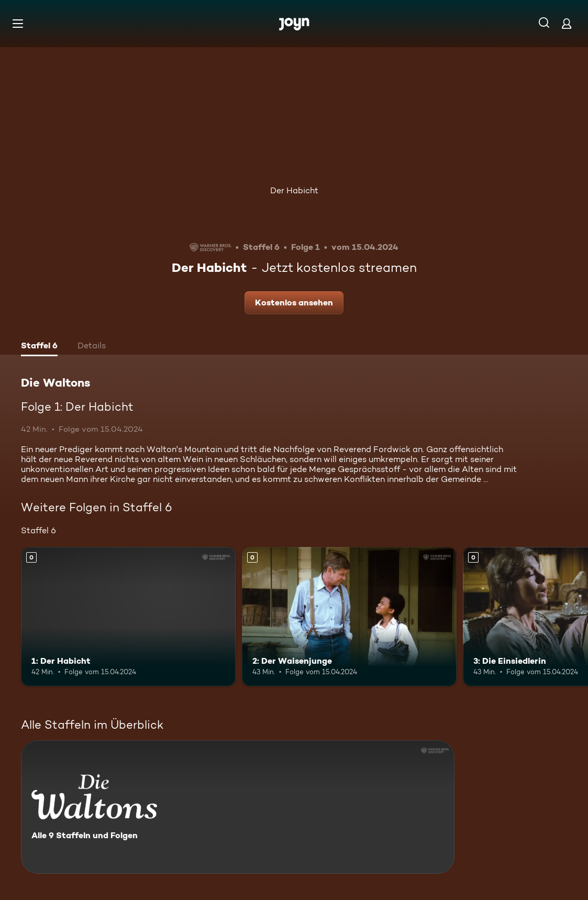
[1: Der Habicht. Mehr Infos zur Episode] (128, 617)
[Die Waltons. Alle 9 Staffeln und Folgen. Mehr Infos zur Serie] (238, 807)
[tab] (39, 347)
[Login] (567, 23)
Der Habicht (294, 190)
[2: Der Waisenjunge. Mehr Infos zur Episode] (349, 617)
